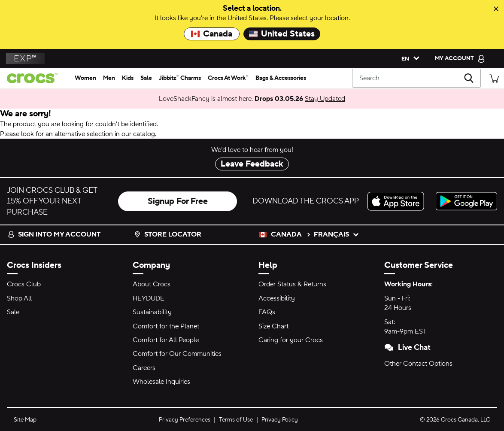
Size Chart (273, 326)
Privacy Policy (280, 420)
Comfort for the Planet (166, 326)
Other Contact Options (418, 364)
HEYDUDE (149, 298)
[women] (85, 78)
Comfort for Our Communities (177, 354)
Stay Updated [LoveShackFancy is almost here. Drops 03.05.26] (325, 99)
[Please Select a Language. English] (408, 58)
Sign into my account (54, 234)
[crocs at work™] (228, 78)
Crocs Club (24, 284)
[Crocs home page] (36, 78)
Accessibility (277, 298)
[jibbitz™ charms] (180, 78)
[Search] (416, 78)
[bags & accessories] (281, 78)
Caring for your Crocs (291, 340)
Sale (13, 312)
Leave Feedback (252, 164)
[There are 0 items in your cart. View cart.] (494, 78)
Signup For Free (178, 201)
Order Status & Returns (292, 284)
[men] (109, 78)
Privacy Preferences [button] (185, 420)
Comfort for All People (166, 340)
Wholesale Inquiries (161, 382)
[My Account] (460, 58)
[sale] (146, 78)
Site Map (25, 420)
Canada (212, 34)
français (337, 234)
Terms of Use (236, 420)
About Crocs (152, 284)
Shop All (19, 298)
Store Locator (168, 234)
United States (282, 34)
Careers (144, 368)
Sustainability (152, 312)
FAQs (267, 312)
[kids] (128, 78)
